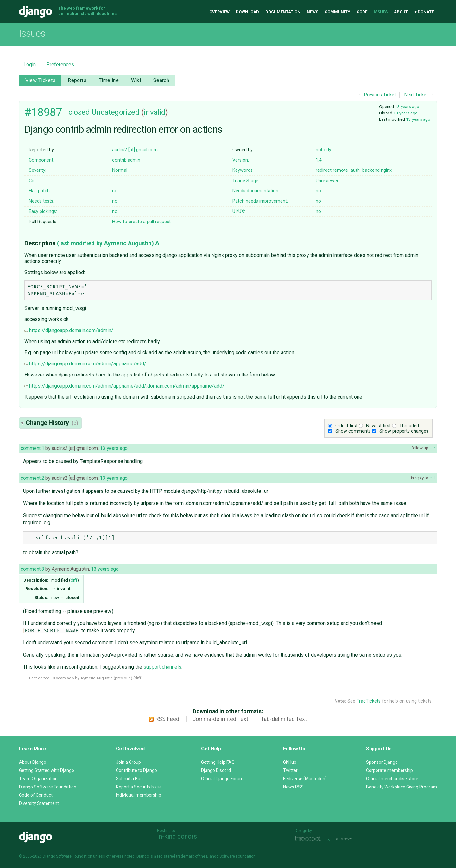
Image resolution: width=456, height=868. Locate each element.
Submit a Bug (129, 779)
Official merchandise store (392, 779)
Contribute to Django (136, 770)
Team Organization (38, 779)
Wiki (136, 80)
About (401, 12)
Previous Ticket (380, 95)
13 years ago (407, 106)
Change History (52, 423)
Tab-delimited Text (284, 719)
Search (161, 80)
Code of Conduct (36, 795)
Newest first (378, 426)
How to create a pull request (141, 222)
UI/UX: (239, 212)
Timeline (109, 80)
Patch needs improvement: (260, 201)
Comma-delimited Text (220, 719)
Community (337, 12)
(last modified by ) (106, 243)
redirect (324, 170)
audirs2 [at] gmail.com (135, 150)
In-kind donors (177, 836)
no (115, 191)
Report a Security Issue (139, 787)
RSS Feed (167, 719)
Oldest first (346, 426)
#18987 (43, 112)
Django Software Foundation (48, 787)
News (313, 12)
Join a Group (128, 762)
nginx (386, 170)
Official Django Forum (222, 779)
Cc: (32, 181)
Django (35, 12)
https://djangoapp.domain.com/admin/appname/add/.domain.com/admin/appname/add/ (124, 386)
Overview (219, 12)
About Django (33, 762)
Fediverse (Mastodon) (305, 779)
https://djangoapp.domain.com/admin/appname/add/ (85, 364)
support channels (162, 667)
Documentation (283, 12)
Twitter (290, 770)
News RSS (293, 787)
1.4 (319, 160)
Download (247, 12)
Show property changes (404, 431)
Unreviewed (328, 181)
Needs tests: (41, 201)
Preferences (60, 64)
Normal (120, 170)
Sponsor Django (382, 762)
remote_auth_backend (356, 170)
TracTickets (369, 701)
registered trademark (176, 856)
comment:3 (32, 569)
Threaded (409, 426)
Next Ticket (416, 95)
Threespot (310, 839)
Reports (77, 80)
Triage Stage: (246, 181)
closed (79, 112)
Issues (381, 12)
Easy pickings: (43, 212)
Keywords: (243, 170)
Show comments (353, 431)
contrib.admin (126, 160)
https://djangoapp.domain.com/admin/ (69, 330)
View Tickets (41, 80)
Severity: (38, 170)
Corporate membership (389, 770)
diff (74, 580)
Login (30, 64)
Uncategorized (115, 112)
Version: (241, 160)
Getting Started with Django (47, 770)
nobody (323, 150)
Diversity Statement (39, 803)
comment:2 (32, 478)
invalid (155, 112)
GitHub (290, 762)
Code (362, 12)
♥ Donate (424, 12)
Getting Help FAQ (218, 762)
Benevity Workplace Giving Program (402, 787)
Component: (41, 160)
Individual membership (139, 795)
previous (123, 678)
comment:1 (32, 448)
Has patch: (40, 191)
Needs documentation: (256, 191)
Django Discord (216, 770)
